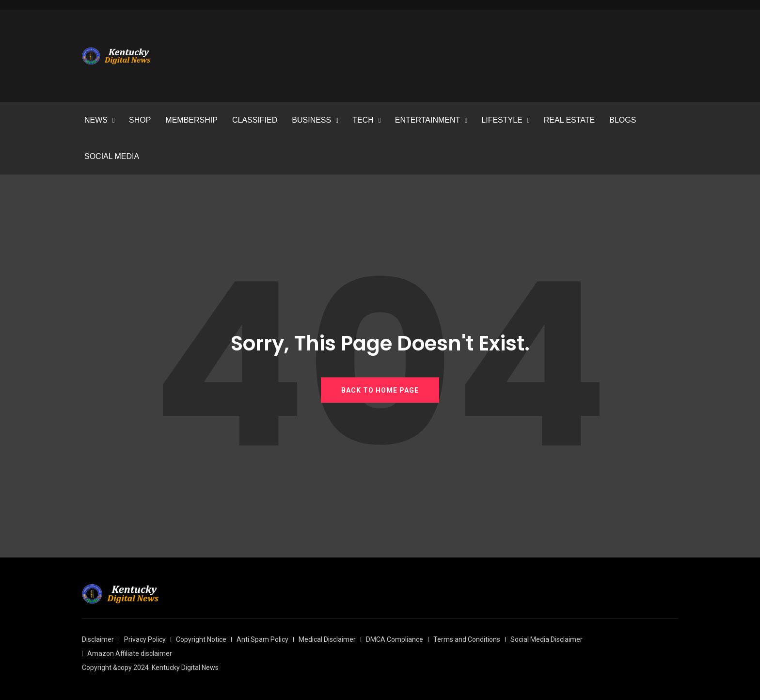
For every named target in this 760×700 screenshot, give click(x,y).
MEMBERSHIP (191, 120)
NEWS (96, 120)
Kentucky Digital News (185, 668)
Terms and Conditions (467, 639)
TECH (363, 120)
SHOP (140, 120)
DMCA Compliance (395, 639)
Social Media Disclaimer (546, 639)
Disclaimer (98, 639)
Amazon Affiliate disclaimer (130, 653)
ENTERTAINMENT (428, 120)
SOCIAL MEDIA (112, 156)
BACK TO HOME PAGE (380, 390)
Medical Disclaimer (327, 639)
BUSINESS (311, 120)
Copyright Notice (201, 639)
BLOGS (623, 120)
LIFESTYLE (502, 120)
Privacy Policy (145, 639)
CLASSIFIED (255, 120)
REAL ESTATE (570, 120)
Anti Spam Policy (262, 639)
